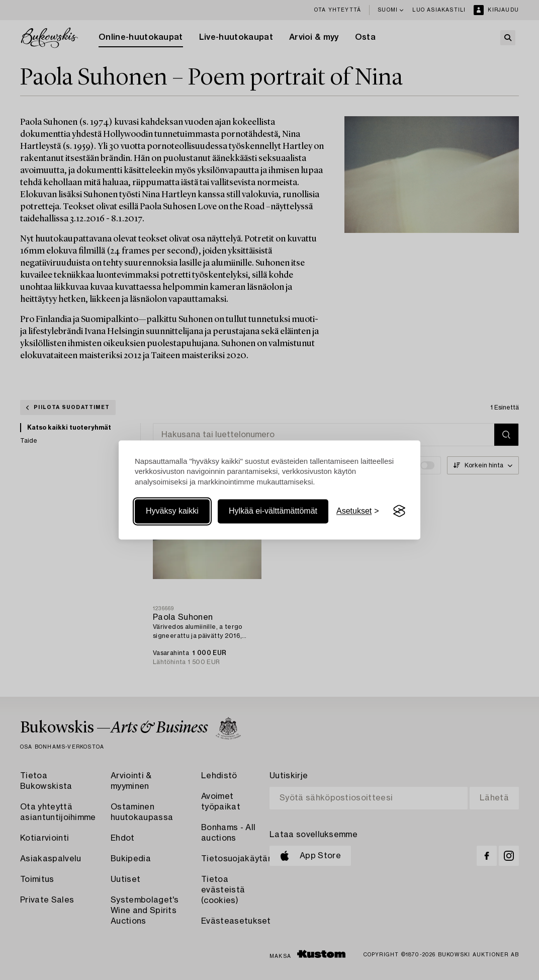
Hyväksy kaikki (172, 511)
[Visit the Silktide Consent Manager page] (399, 511)
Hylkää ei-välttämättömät (273, 511)
